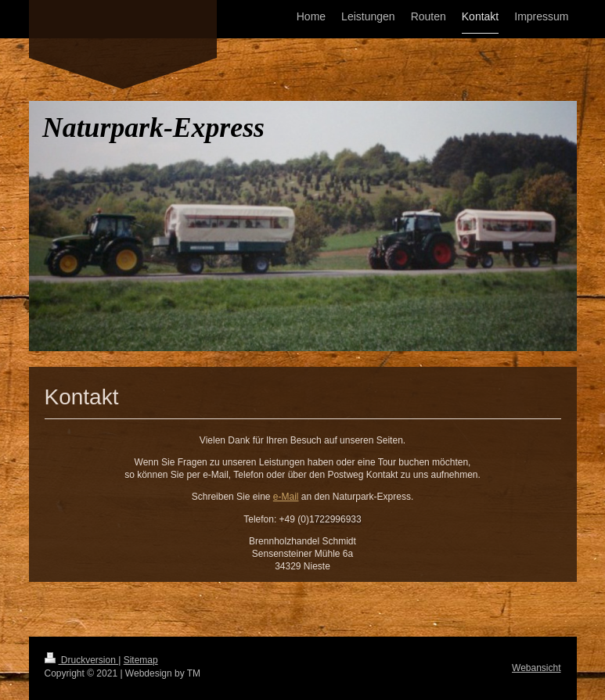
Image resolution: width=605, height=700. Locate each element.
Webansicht (536, 668)
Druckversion (82, 660)
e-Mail (286, 497)
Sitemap (141, 660)
